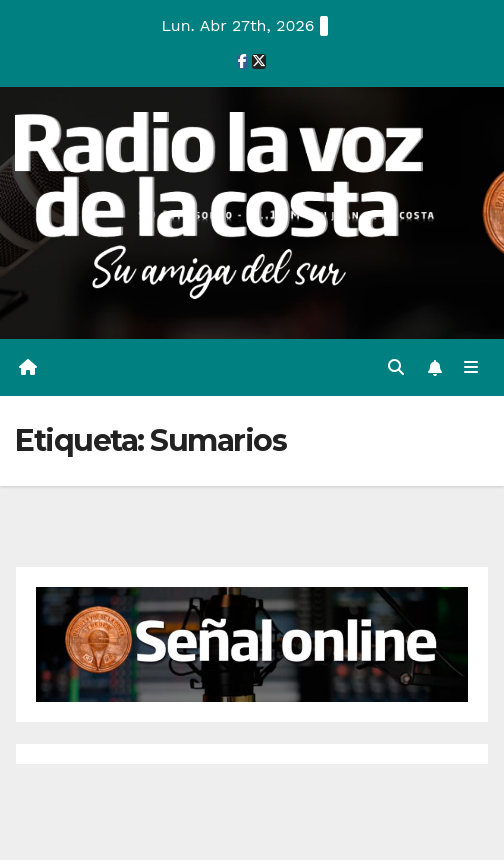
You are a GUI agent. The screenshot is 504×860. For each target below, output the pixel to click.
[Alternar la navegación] (471, 368)
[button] (396, 367)
